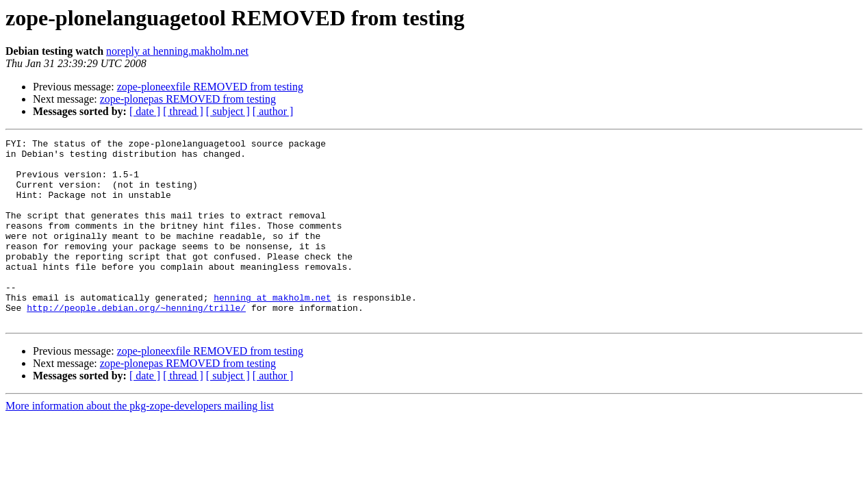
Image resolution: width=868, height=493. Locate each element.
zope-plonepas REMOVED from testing (188, 99)
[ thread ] (183, 111)
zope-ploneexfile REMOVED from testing (210, 87)
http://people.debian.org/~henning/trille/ (136, 342)
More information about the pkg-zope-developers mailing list (140, 443)
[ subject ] (228, 111)
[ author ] (273, 111)
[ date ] (145, 111)
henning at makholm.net (272, 330)
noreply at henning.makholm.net (177, 51)
